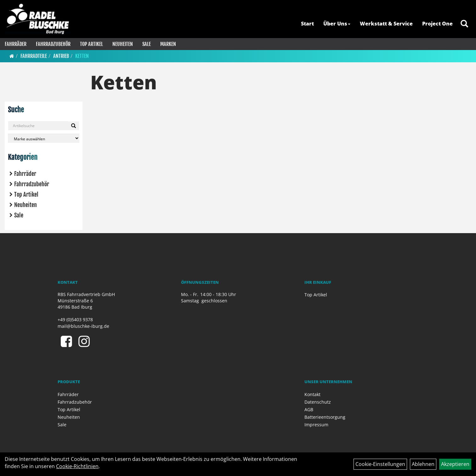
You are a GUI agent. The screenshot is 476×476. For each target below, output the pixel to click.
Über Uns (337, 24)
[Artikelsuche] (464, 24)
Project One (437, 24)
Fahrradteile (34, 56)
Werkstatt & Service (386, 24)
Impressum (316, 425)
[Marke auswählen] (44, 138)
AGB (309, 409)
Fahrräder (16, 44)
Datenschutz (318, 402)
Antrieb (61, 56)
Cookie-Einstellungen (380, 464)
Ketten (82, 56)
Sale (147, 44)
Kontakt (312, 394)
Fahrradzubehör (53, 44)
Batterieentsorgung (325, 417)
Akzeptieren (455, 464)
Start (307, 24)
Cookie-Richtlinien (77, 466)
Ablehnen (423, 464)
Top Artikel (91, 44)
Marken (168, 44)
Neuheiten (123, 44)
